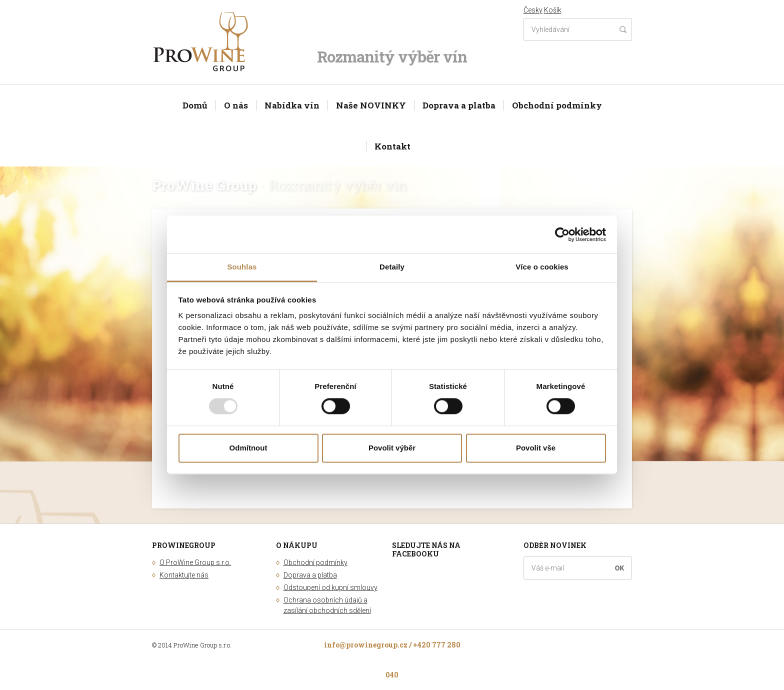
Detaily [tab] (392, 267)
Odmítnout (248, 448)
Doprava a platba (459, 105)
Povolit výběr (392, 448)
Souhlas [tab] (242, 267)
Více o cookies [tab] (542, 267)
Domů (195, 105)
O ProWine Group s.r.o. (195, 562)
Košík (553, 10)
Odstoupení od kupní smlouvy (330, 587)
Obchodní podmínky (557, 105)
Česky (533, 10)
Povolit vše (536, 448)
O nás (236, 105)
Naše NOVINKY (371, 105)
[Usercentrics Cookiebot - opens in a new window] (562, 234)
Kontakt (392, 146)
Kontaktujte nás (184, 575)
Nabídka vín (292, 105)
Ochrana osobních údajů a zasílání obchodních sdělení (327, 605)
